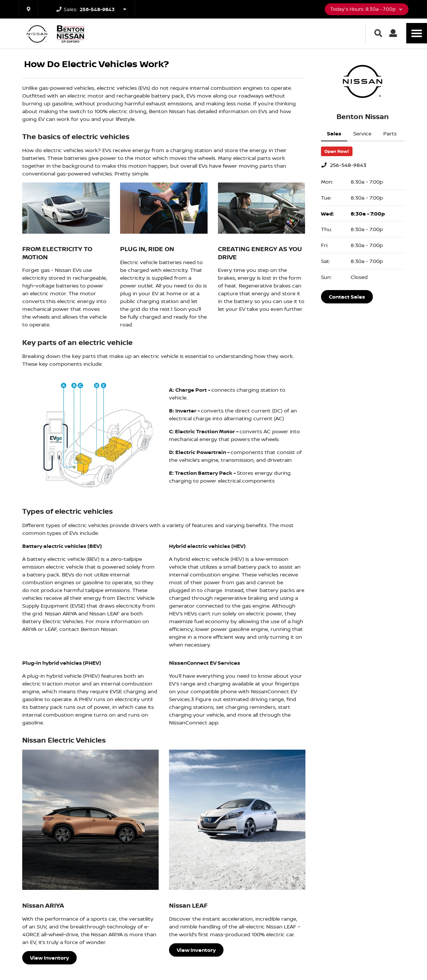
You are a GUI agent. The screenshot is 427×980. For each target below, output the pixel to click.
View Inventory (49, 958)
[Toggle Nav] (417, 33)
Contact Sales (347, 297)
